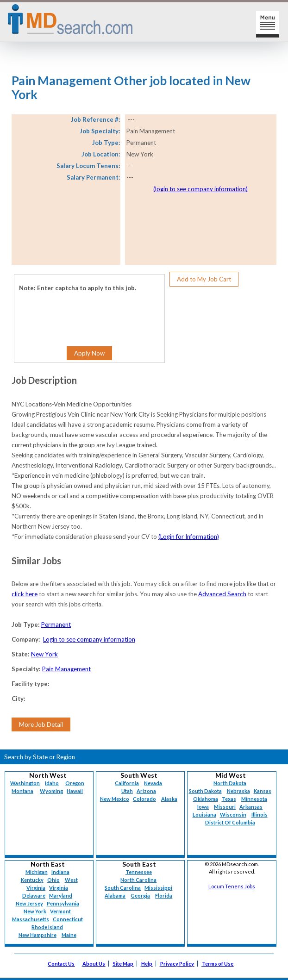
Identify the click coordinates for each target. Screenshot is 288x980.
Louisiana (204, 815)
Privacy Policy (177, 964)
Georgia (140, 896)
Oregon (75, 783)
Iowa (203, 807)
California (127, 783)
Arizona (146, 791)
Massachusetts (31, 919)
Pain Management (66, 669)
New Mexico (115, 799)
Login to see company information (89, 639)
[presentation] (75, 312)
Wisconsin (233, 815)
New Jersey (29, 903)
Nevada (153, 783)
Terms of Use (218, 964)
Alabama (115, 896)
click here (25, 594)
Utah (127, 791)
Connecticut (68, 919)
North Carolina (138, 880)
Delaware (34, 896)
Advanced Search (222, 594)
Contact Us (61, 964)
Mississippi (158, 888)
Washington (25, 783)
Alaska (169, 799)
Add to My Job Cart (204, 279)
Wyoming (51, 791)
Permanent (56, 624)
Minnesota (254, 799)
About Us (94, 964)
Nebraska (238, 791)
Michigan (37, 872)
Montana (22, 791)
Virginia (59, 888)
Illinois (260, 815)
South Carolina (123, 888)
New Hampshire (38, 935)
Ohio (53, 880)
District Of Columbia (230, 822)
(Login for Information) (189, 537)
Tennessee (139, 872)
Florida (164, 896)
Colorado (144, 799)
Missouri (225, 807)
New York (44, 654)
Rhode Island (47, 927)
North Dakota (230, 783)
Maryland (61, 896)
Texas (229, 799)
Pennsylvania (63, 903)
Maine (69, 935)
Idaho (52, 783)
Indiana (60, 872)
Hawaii (75, 791)
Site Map (123, 964)
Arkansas (251, 807)
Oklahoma (206, 799)
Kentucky (32, 880)
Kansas (263, 791)
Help (147, 964)
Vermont (60, 911)
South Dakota (205, 791)
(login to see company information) (200, 189)
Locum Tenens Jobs (232, 886)
